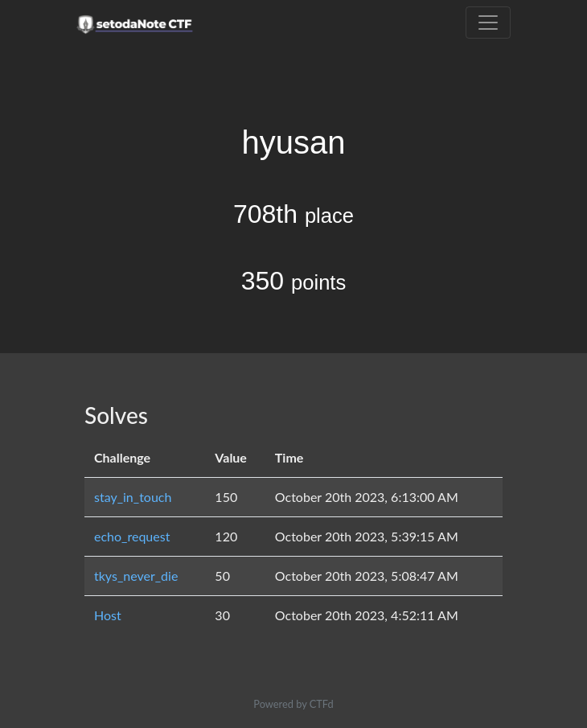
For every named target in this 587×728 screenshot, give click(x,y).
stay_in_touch (133, 497)
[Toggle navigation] (488, 23)
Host (108, 615)
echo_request (132, 536)
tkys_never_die (136, 576)
